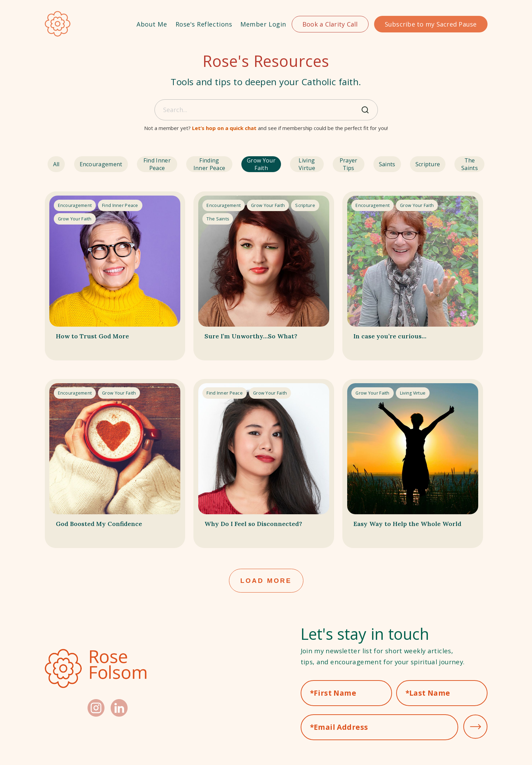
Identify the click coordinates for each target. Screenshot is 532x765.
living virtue (314, 164)
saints (394, 164)
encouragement (92, 164)
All (54, 164)
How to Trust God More (103, 333)
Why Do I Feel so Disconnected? (238, 529)
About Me (152, 24)
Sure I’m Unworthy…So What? (251, 339)
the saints (469, 164)
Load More (266, 582)
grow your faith (264, 164)
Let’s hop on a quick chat (224, 128)
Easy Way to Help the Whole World (410, 529)
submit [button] (475, 729)
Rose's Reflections (204, 24)
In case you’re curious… (401, 333)
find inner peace (148, 164)
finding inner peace (207, 164)
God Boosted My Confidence (113, 524)
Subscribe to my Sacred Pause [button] (431, 24)
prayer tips (358, 164)
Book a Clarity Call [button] (330, 24)
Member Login (263, 24)
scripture (429, 164)
